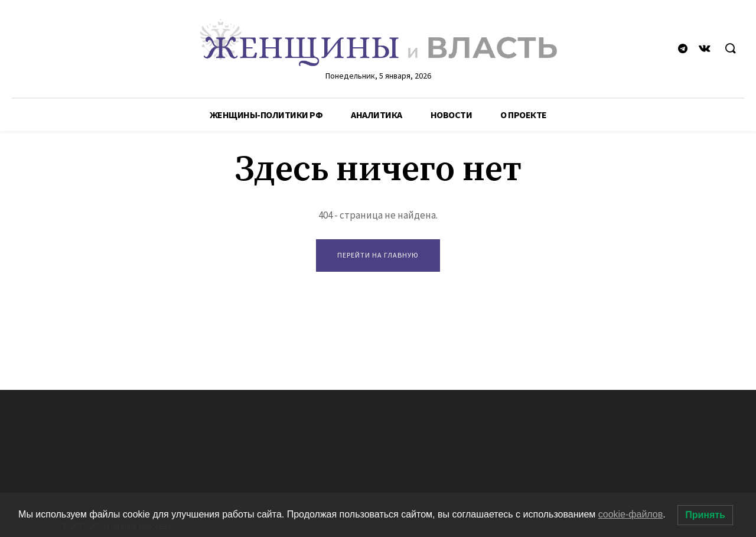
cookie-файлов (631, 514)
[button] (730, 49)
